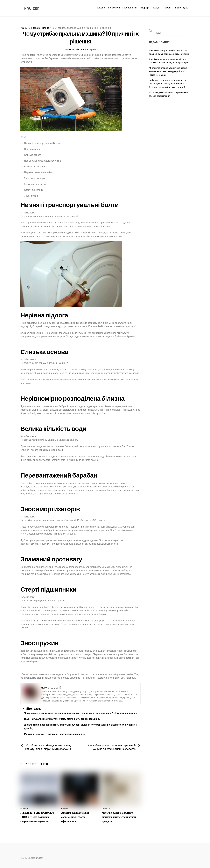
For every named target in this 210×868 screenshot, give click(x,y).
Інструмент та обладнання (122, 8)
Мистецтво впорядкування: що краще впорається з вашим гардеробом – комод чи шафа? (168, 71)
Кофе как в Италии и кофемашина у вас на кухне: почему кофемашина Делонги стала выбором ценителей (167, 84)
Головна (100, 8)
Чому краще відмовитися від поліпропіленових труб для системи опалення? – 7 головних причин (81, 713)
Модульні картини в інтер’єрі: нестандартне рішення (54, 734)
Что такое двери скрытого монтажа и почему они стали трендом (119, 817)
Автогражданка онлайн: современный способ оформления (75, 817)
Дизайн (75, 49)
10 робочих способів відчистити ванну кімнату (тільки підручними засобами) (48, 747)
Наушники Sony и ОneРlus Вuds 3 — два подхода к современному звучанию (37, 817)
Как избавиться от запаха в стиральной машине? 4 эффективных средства (112, 747)
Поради (156, 8)
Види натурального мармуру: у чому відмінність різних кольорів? (62, 719)
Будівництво (182, 8)
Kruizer (25, 28)
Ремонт (168, 8)
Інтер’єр (144, 8)
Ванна (46, 28)
